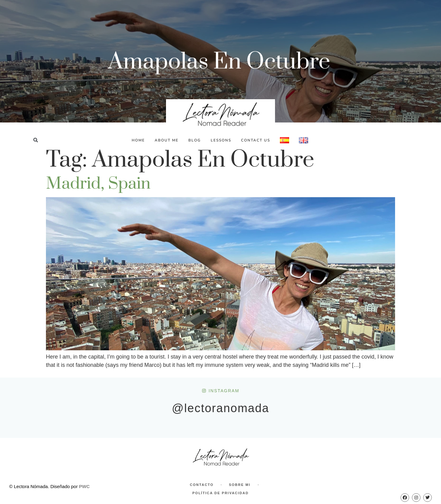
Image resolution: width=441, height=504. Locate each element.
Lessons (221, 140)
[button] (36, 140)
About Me (167, 140)
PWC (84, 486)
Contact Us (256, 140)
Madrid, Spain (98, 184)
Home (138, 140)
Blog (195, 140)
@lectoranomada (221, 408)
